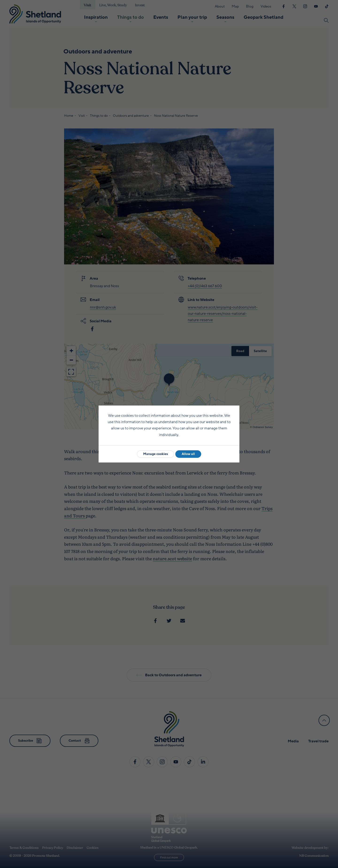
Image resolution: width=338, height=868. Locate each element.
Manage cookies (156, 454)
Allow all (188, 454)
